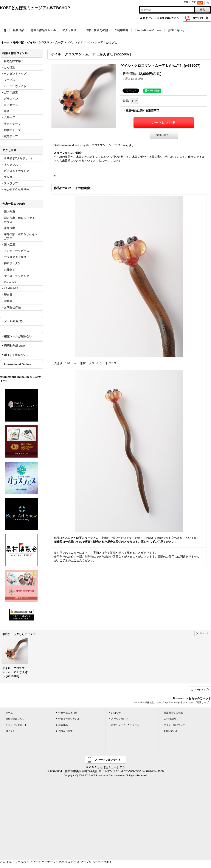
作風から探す (65, 731)
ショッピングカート (16, 725)
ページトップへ (202, 690)
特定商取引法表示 (173, 713)
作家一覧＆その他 (68, 713)
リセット (204, 633)
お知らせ (116, 713)
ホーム (9, 713)
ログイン (148, 18)
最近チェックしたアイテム (125, 725)
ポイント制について (17, 355)
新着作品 (63, 725)
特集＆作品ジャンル (69, 719)
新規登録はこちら (169, 18)
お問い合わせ (164, 135)
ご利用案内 (170, 719)
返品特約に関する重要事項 (143, 111)
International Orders (17, 364)
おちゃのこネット (200, 698)
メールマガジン (14, 321)
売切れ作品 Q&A (15, 346)
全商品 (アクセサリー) (18, 158)
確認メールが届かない (18, 336)
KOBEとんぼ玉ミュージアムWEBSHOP (35, 8)
